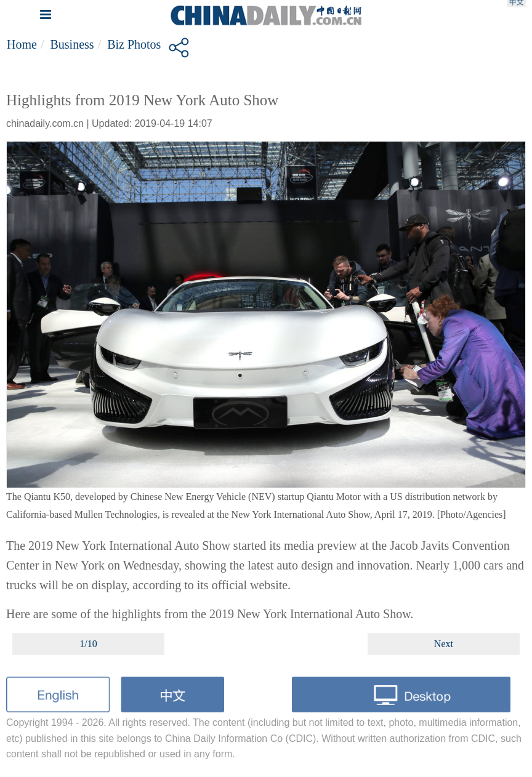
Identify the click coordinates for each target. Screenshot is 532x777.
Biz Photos (134, 44)
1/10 (88, 644)
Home (22, 44)
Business (72, 44)
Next (444, 644)
